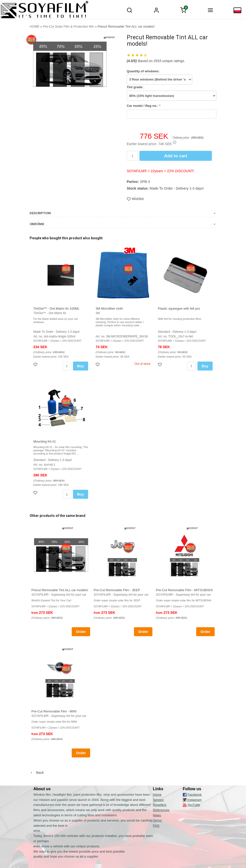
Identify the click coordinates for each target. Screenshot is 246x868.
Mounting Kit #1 (45, 441)
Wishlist (135, 199)
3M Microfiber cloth (109, 309)
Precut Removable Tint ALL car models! (60, 590)
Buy (81, 366)
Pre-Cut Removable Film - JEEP (117, 590)
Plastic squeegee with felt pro (179, 309)
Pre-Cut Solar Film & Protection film (69, 26)
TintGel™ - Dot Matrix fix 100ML (56, 309)
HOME (34, 26)
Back (37, 773)
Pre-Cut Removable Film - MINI (54, 711)
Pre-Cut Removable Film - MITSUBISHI (184, 590)
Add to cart (176, 156)
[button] (175, 142)
